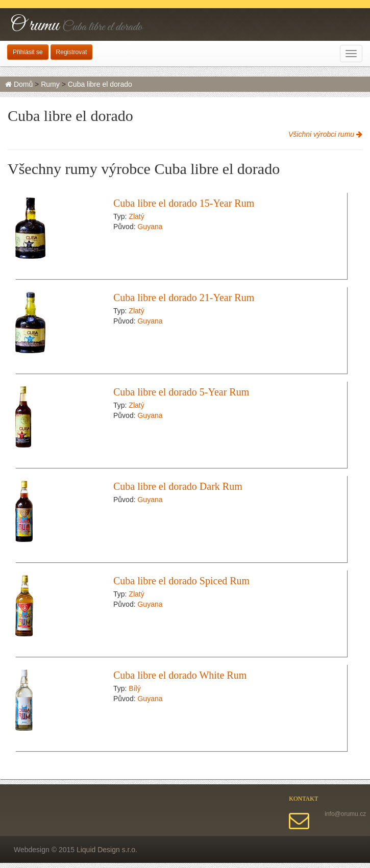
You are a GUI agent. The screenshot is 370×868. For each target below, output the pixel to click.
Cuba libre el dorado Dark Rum (178, 486)
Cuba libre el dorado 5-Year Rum (181, 392)
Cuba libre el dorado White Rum (180, 675)
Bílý (134, 688)
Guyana (150, 227)
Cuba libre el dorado (100, 84)
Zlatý (136, 216)
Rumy (50, 84)
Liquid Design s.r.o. (107, 850)
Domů (19, 84)
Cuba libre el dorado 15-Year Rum (184, 203)
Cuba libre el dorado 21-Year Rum (184, 297)
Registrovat (72, 52)
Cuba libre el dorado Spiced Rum (181, 581)
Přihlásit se (28, 52)
